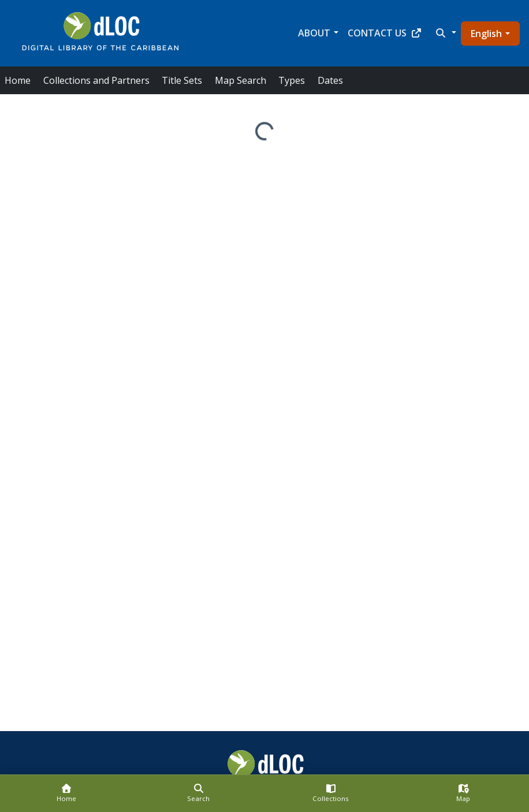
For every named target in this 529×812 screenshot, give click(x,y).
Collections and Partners (96, 80)
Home (18, 80)
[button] (445, 33)
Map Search (241, 80)
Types (292, 80)
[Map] (463, 794)
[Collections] (331, 794)
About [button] (314, 33)
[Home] (66, 794)
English (486, 34)
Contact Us (385, 33)
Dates (330, 80)
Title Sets (182, 80)
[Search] (198, 794)
